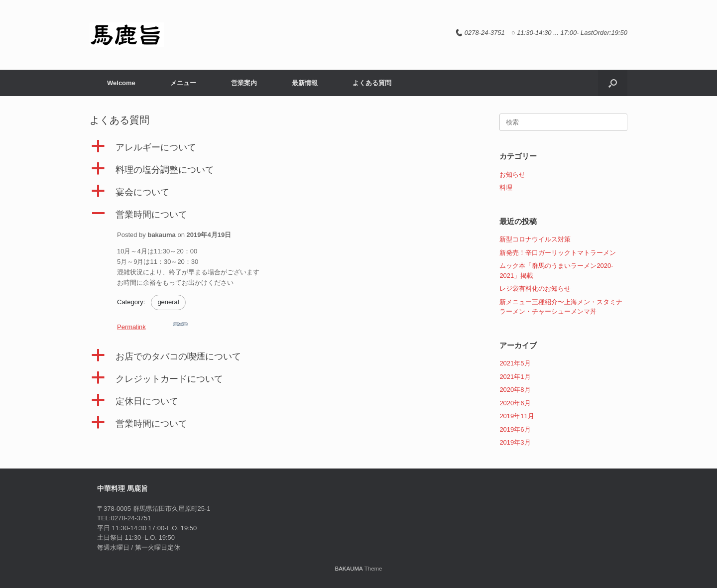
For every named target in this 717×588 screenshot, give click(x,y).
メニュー (183, 83)
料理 (506, 187)
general (168, 302)
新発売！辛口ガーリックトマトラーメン (558, 253)
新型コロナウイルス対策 (535, 239)
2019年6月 (515, 429)
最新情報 (305, 83)
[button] (613, 83)
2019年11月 (517, 416)
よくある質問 (372, 83)
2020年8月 (515, 390)
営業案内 (244, 83)
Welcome (121, 83)
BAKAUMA (349, 569)
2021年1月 (515, 377)
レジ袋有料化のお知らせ (535, 289)
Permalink (152, 324)
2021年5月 (515, 363)
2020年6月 (515, 403)
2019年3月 (515, 442)
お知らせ (512, 175)
